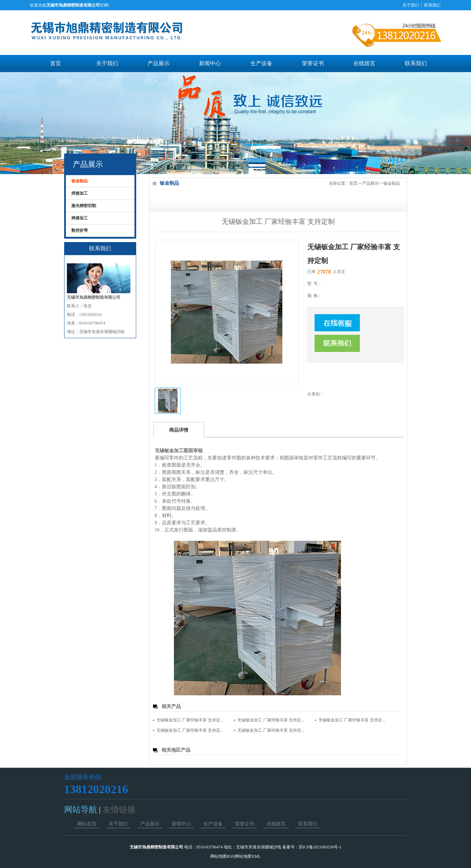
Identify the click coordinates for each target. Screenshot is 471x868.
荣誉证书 (313, 63)
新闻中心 (210, 63)
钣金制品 (392, 183)
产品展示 (158, 63)
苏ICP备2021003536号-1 (320, 847)
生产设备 (261, 63)
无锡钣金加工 (169, 451)
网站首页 (87, 824)
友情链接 (118, 810)
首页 (56, 63)
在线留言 (364, 63)
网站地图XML (248, 856)
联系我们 (432, 5)
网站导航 (82, 810)
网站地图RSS (222, 856)
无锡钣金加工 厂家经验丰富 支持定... (190, 720)
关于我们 (411, 5)
